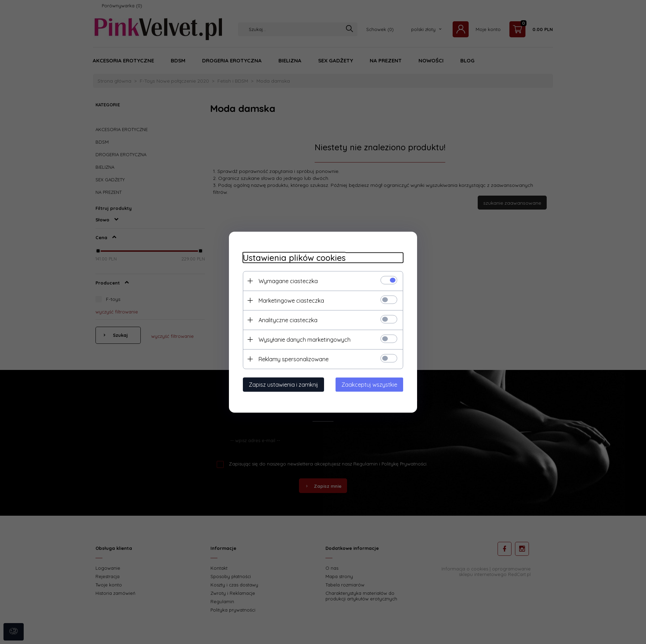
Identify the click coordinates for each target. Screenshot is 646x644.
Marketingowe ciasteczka (291, 300)
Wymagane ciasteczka (288, 281)
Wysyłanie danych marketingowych (305, 339)
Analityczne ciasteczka (288, 320)
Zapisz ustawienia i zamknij (283, 384)
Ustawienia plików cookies (294, 257)
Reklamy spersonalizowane (294, 359)
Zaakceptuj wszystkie (369, 384)
